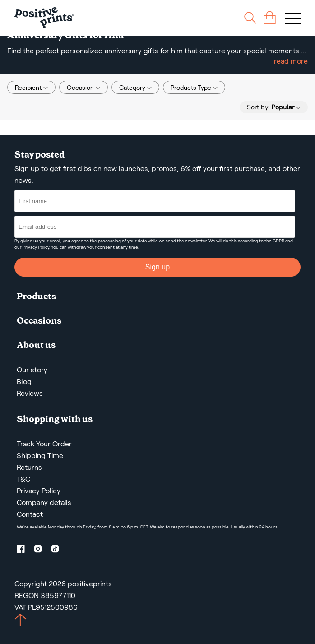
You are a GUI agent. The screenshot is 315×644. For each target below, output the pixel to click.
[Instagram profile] (42, 550)
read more (291, 61)
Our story (32, 370)
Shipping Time (40, 456)
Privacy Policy (36, 247)
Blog (24, 382)
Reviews (30, 393)
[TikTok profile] (59, 550)
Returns (29, 467)
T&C (23, 479)
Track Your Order (44, 444)
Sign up (157, 267)
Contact (30, 514)
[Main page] (44, 18)
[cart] (270, 18)
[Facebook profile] (24, 550)
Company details (44, 503)
